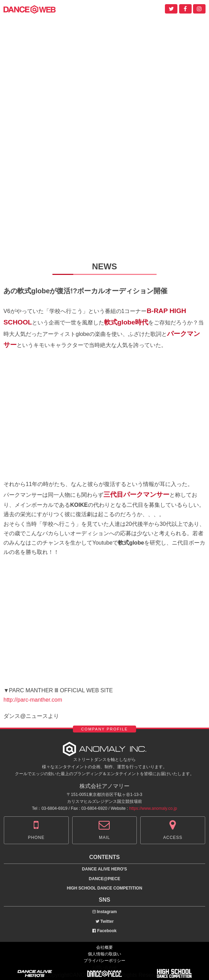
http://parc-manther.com (33, 700)
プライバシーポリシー (104, 961)
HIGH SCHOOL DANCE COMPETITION (104, 888)
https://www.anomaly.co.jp (153, 808)
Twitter (105, 921)
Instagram (105, 912)
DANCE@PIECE (104, 879)
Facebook (104, 931)
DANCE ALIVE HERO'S (104, 869)
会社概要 (104, 947)
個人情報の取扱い (104, 954)
